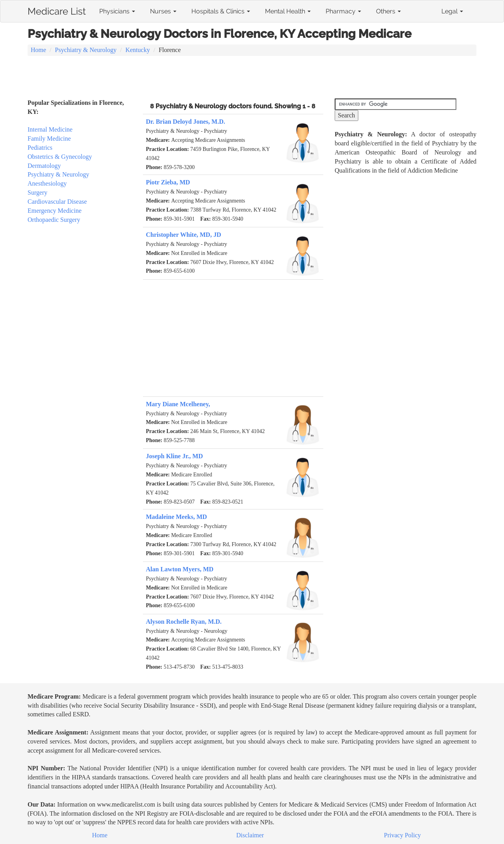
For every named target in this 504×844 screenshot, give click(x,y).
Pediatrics (40, 148)
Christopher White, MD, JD (184, 235)
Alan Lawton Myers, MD (180, 569)
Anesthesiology (47, 183)
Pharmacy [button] (343, 11)
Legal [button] (452, 11)
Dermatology (44, 166)
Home (38, 50)
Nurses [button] (163, 11)
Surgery (37, 192)
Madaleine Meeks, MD (177, 517)
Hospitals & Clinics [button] (221, 11)
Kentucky (137, 50)
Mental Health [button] (288, 11)
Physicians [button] (117, 11)
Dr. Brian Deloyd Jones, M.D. (186, 122)
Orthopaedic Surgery (54, 220)
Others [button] (388, 11)
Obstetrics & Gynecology (60, 157)
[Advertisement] (252, 78)
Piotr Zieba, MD (168, 182)
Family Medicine (49, 138)
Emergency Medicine (55, 211)
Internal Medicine (50, 129)
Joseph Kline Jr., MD (175, 456)
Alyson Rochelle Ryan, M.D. (184, 622)
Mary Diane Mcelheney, (178, 404)
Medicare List (57, 10)
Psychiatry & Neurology (86, 50)
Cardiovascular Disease (57, 202)
